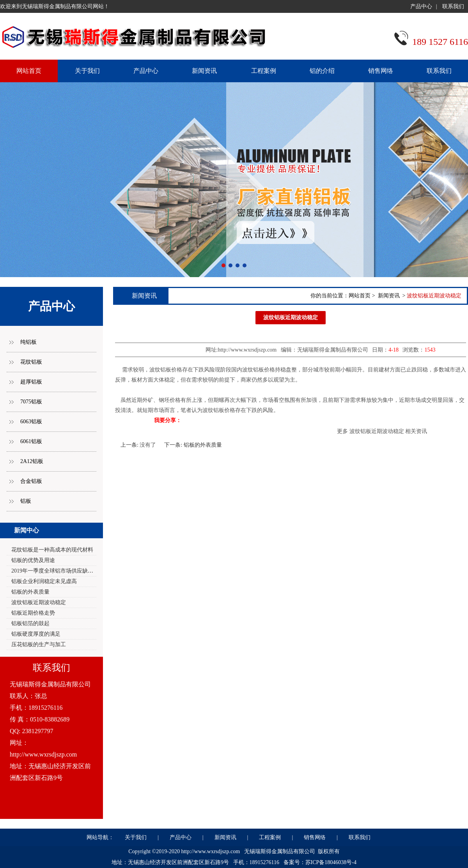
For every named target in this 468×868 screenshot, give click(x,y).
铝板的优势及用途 (33, 560)
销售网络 (381, 71)
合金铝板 (31, 481)
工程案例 (264, 71)
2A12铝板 (32, 461)
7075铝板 (31, 402)
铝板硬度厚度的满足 (36, 634)
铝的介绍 (322, 71)
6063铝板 (31, 422)
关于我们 (87, 71)
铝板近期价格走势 (33, 613)
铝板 (26, 501)
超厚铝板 (31, 382)
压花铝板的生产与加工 (39, 644)
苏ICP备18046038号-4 (331, 862)
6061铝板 (31, 441)
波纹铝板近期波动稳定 (39, 602)
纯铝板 (28, 342)
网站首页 (360, 296)
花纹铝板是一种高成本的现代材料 (52, 550)
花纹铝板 (31, 362)
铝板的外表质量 (30, 592)
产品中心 (421, 6)
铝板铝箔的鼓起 (30, 623)
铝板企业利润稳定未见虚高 (44, 581)
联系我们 (453, 6)
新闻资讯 (204, 71)
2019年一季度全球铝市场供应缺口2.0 (56, 571)
